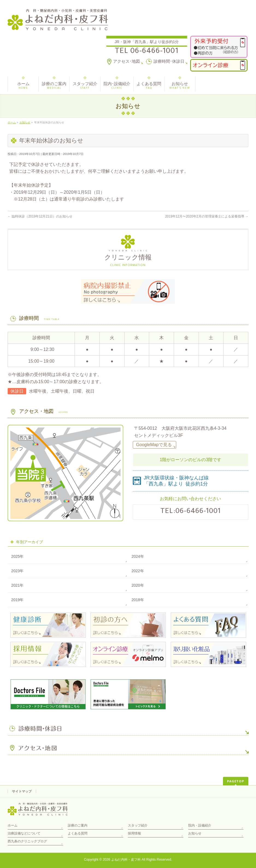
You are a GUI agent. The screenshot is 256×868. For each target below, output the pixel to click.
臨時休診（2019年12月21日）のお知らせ (40, 216)
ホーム (13, 825)
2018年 (138, 600)
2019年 (17, 600)
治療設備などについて (24, 833)
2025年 (17, 556)
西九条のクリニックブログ (27, 841)
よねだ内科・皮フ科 (126, 860)
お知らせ (195, 833)
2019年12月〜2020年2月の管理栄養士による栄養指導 (207, 216)
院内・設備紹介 (200, 825)
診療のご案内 (78, 825)
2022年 (138, 571)
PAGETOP (236, 781)
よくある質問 (78, 833)
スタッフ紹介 (138, 825)
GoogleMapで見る (154, 445)
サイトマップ (22, 791)
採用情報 (134, 833)
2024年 (138, 556)
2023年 (17, 571)
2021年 (17, 585)
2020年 (138, 585)
